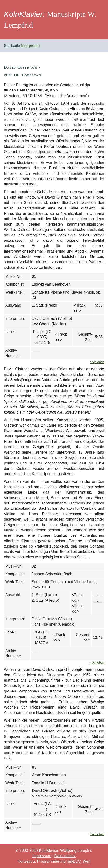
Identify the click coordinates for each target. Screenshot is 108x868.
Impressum (42, 856)
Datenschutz (65, 856)
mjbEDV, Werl (79, 861)
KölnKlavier (48, 851)
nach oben (97, 362)
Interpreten (30, 46)
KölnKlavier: (24, 14)
